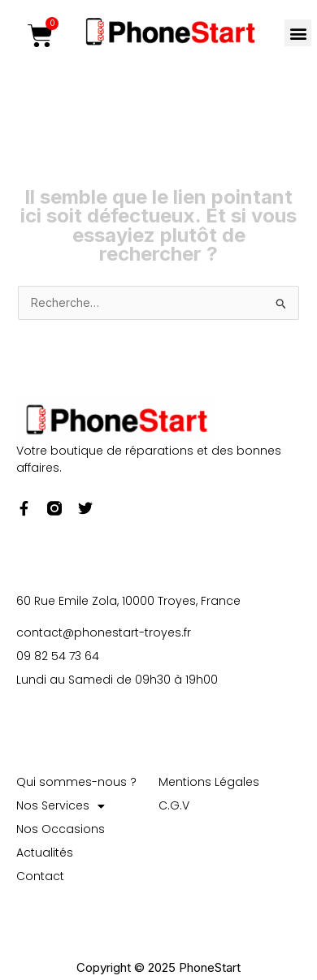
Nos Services (61, 806)
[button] (298, 33)
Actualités (45, 853)
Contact (40, 876)
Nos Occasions (61, 829)
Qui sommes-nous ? (76, 782)
